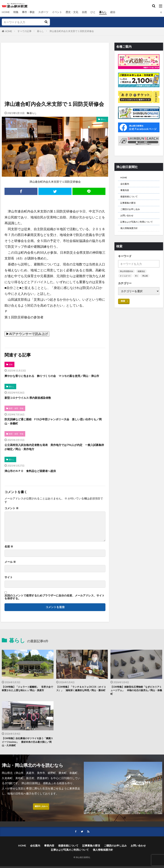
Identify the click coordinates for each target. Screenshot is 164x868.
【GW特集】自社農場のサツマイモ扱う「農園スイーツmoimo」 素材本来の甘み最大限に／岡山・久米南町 (27, 754)
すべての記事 (25, 31)
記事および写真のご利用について (138, 231)
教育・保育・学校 (17, 414)
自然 (89, 12)
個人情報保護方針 (131, 240)
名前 (9, 556)
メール (10, 571)
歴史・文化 (76, 12)
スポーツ (45, 12)
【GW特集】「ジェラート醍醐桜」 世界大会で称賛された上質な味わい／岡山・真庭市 (27, 701)
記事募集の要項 (130, 207)
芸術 (11, 365)
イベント (60, 12)
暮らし (108, 12)
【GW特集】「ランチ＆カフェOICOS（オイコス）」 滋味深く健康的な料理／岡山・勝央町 (82, 701)
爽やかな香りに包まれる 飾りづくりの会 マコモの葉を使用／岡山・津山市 (53, 379)
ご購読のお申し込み (133, 214)
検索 (123, 314)
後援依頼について (131, 200)
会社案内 (126, 185)
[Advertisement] (55, 59)
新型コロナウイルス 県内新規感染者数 (32, 404)
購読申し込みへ (41, 821)
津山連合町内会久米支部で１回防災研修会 (72, 31)
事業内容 (126, 193)
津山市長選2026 (127, 284)
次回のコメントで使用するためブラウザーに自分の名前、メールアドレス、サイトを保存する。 (55, 606)
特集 (17, 12)
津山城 (146, 288)
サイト (9, 587)
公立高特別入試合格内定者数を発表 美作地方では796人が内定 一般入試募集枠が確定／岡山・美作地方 (54, 455)
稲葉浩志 (143, 284)
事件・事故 (30, 12)
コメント (12, 518)
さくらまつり (126, 288)
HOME (6, 12)
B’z (138, 288)
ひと (98, 12)
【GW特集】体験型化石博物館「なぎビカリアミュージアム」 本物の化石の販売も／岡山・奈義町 (136, 701)
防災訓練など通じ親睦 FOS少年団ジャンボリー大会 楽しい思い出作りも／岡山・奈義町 (55, 428)
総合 (118, 12)
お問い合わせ (128, 222)
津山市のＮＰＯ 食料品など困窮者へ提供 (35, 480)
